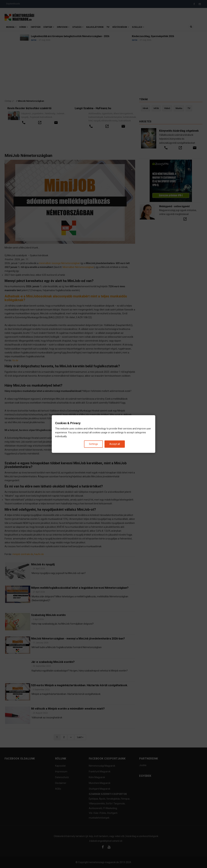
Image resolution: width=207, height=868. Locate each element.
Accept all (115, 444)
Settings (93, 444)
